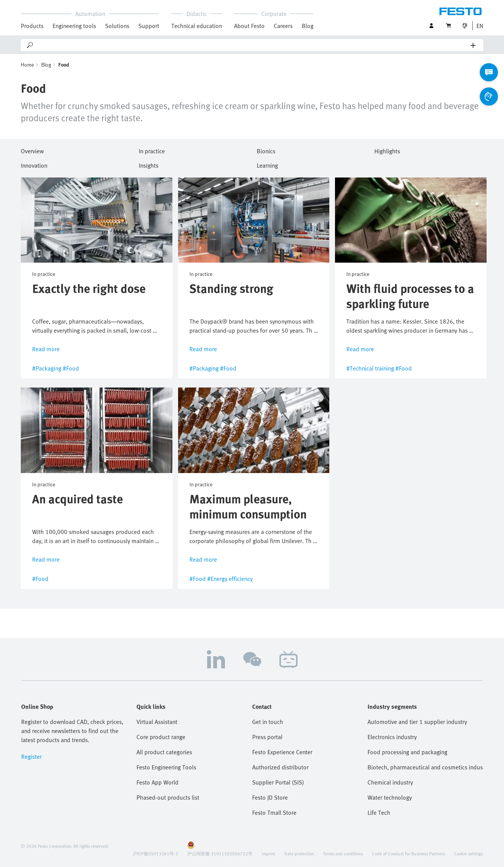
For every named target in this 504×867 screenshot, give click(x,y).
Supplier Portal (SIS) (278, 782)
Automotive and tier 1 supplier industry (417, 722)
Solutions (117, 26)
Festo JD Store (270, 797)
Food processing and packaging (407, 752)
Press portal (267, 737)
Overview (32, 150)
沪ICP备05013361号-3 (155, 853)
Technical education (197, 26)
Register (31, 756)
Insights (149, 164)
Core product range (161, 737)
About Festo (249, 26)
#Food (71, 369)
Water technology (390, 797)
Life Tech (379, 813)
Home (27, 65)
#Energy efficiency (230, 579)
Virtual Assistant (157, 722)
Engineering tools (74, 26)
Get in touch (268, 722)
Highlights (387, 150)
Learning (267, 164)
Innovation (34, 164)
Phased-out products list (168, 797)
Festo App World (157, 782)
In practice (152, 150)
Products (32, 26)
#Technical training (370, 369)
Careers (283, 26)
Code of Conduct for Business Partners (409, 853)
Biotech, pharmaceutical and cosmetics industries (425, 767)
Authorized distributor (280, 767)
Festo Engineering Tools (166, 767)
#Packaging (47, 369)
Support (149, 26)
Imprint (268, 853)
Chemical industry (390, 782)
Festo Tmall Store (274, 813)
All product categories (164, 752)
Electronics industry (392, 737)
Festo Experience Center (282, 752)
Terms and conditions (343, 853)
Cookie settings (468, 853)
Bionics (266, 150)
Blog (308, 26)
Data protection (299, 853)
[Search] (252, 45)
